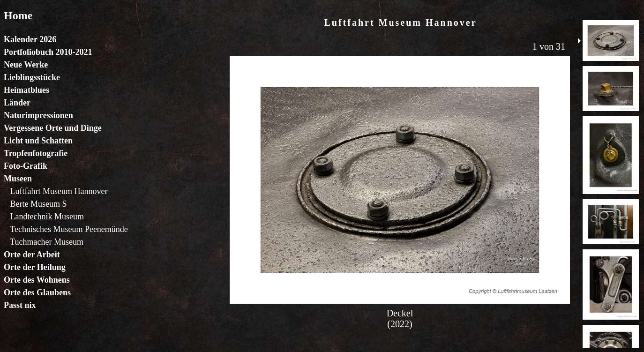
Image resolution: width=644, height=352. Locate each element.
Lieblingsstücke (32, 77)
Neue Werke (26, 65)
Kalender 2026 (30, 39)
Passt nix (20, 305)
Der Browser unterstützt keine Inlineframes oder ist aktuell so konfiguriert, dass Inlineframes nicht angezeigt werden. (400, 179)
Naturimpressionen (38, 115)
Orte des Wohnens (37, 280)
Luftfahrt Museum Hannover (59, 191)
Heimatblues (26, 90)
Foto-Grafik (26, 166)
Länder (17, 103)
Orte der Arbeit (32, 255)
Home (18, 15)
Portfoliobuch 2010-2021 (48, 52)
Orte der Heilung (35, 267)
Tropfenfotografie (36, 153)
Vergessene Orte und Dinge (53, 128)
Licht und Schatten (38, 141)
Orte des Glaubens (37, 292)
